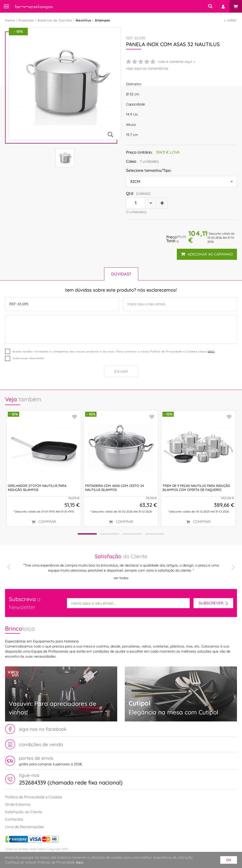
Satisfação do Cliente (24, 812)
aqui (211, 351)
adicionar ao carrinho (207, 254)
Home (10, 20)
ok (229, 860)
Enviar (121, 371)
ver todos (121, 578)
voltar (232, 20)
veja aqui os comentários (147, 68)
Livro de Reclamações (24, 827)
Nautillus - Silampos (93, 20)
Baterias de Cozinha (55, 20)
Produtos (26, 20)
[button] (87, 534)
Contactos (14, 819)
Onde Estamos (18, 804)
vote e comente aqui (175, 62)
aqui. (80, 862)
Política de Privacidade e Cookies (34, 797)
